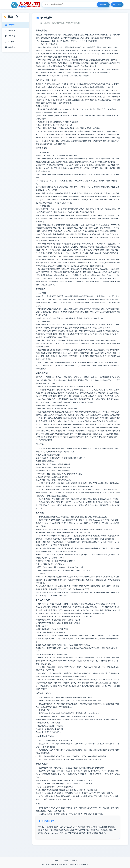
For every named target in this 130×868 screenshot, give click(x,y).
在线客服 (74, 861)
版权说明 (56, 861)
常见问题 (65, 861)
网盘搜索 (103, 4)
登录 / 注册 (117, 4)
